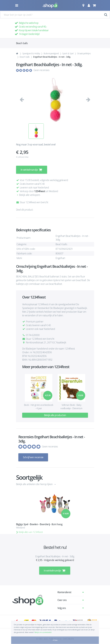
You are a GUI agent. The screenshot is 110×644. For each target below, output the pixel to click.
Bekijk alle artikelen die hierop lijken (35, 484)
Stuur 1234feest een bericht (32, 202)
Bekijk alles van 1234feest (31, 532)
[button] (83, 5)
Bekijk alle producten (55, 415)
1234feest (40, 191)
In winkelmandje (32, 170)
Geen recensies (41, 70)
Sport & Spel (68, 53)
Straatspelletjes (84, 53)
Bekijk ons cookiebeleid (43, 632)
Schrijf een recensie (33, 457)
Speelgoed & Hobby (31, 53)
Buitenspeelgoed (51, 53)
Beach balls (25, 57)
